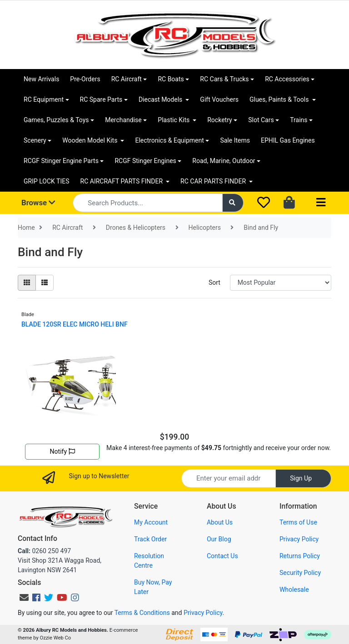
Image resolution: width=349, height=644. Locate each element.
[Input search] (147, 203)
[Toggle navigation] (321, 203)
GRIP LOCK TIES (47, 181)
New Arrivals (41, 79)
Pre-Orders (85, 79)
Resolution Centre (149, 561)
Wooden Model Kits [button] (91, 140)
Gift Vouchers (219, 99)
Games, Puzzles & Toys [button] (56, 120)
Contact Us (222, 556)
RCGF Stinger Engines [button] (145, 161)
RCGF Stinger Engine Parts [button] (61, 161)
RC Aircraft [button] (127, 79)
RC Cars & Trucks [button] (224, 79)
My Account (151, 522)
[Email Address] (229, 478)
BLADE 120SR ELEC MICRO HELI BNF (75, 324)
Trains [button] (299, 120)
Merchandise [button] (123, 120)
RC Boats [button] (171, 79)
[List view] (45, 283)
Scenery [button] (35, 140)
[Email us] (24, 598)
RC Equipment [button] (44, 99)
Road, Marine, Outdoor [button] (224, 161)
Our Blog (219, 539)
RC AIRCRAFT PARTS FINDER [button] (122, 181)
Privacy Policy (299, 539)
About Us (220, 522)
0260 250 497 (44, 551)
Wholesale (294, 590)
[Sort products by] (281, 283)
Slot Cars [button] (261, 120)
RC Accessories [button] (287, 79)
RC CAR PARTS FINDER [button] (214, 181)
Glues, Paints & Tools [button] (280, 99)
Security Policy (300, 573)
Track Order (150, 539)
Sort (214, 282)
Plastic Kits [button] (174, 120)
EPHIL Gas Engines (288, 140)
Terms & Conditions (142, 613)
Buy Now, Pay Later (153, 587)
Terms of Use (298, 522)
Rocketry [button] (219, 120)
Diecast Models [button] (161, 99)
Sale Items (235, 140)
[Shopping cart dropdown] (290, 203)
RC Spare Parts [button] (101, 99)
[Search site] (233, 203)
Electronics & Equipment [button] (169, 140)
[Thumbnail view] (27, 283)
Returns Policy (300, 556)
